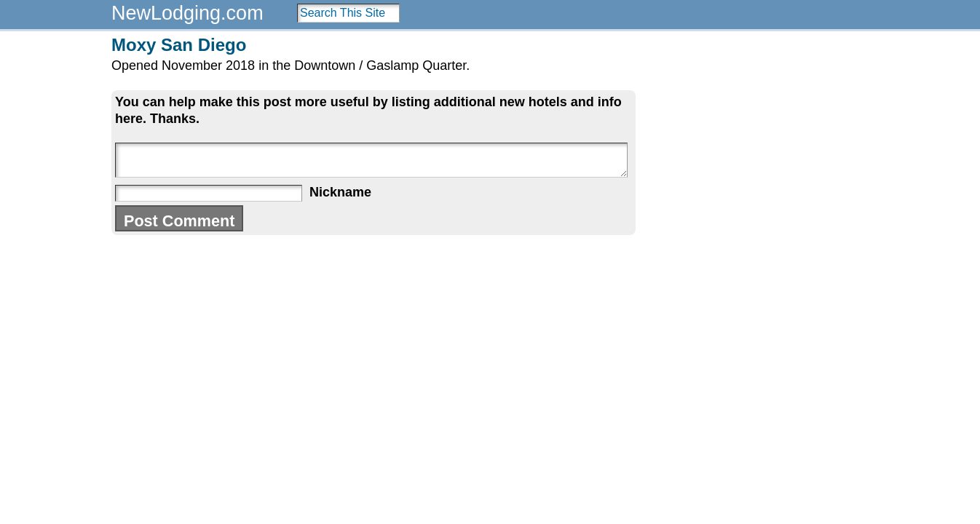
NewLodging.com (187, 13)
